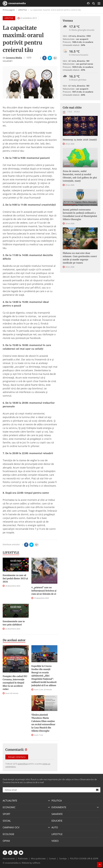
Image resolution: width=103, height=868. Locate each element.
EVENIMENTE (59, 807)
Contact (52, 858)
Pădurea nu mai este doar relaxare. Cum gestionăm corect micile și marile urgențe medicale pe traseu (80, 258)
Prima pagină (9, 10)
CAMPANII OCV (11, 827)
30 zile (77, 112)
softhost (36, 863)
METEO (67, 164)
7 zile (70, 112)
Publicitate (23, 858)
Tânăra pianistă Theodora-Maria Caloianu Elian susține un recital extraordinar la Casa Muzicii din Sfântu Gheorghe (43, 723)
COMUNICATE (70, 203)
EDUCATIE (57, 821)
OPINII (6, 841)
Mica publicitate (38, 858)
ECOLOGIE (8, 834)
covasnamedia (14, 3)
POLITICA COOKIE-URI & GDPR (84, 858)
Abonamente (9, 858)
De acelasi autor (14, 640)
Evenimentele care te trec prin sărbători (14, 623)
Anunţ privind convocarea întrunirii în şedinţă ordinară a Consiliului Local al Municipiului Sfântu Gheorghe (80, 214)
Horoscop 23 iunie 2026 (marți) (80, 140)
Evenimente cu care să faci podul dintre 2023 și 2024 (15, 578)
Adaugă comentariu (17, 757)
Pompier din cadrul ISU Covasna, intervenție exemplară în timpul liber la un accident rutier (15, 683)
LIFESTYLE (22, 10)
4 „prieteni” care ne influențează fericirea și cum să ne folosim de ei (44, 591)
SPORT (6, 814)
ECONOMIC (9, 807)
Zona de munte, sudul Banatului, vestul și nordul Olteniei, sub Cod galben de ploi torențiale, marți (80, 176)
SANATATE (57, 814)
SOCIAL (7, 821)
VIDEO (55, 841)
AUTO (55, 827)
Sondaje (63, 858)
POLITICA (57, 801)
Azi (64, 112)
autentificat (23, 764)
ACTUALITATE (69, 133)
